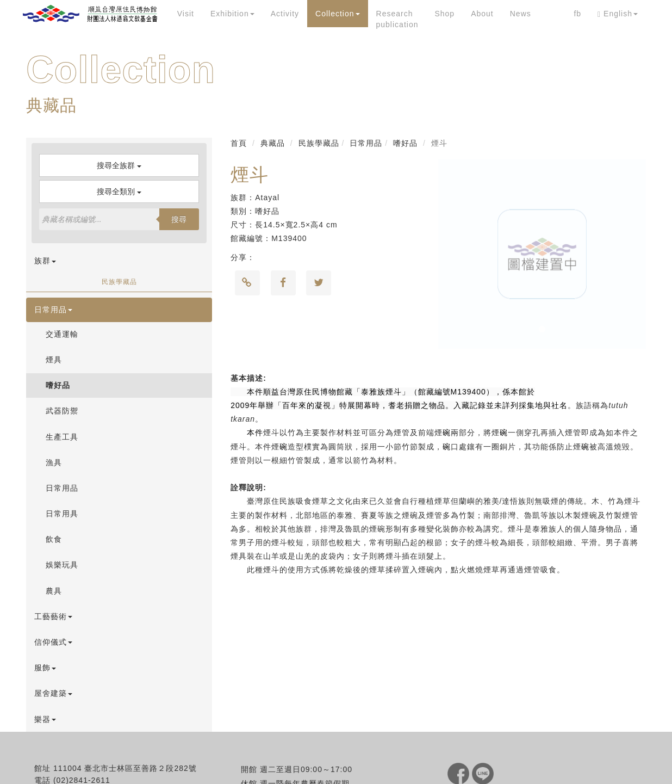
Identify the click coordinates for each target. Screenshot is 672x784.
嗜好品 (58, 385)
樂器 (45, 719)
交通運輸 (62, 334)
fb (577, 14)
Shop (444, 14)
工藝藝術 (53, 616)
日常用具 (62, 514)
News (521, 14)
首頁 (239, 143)
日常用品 (53, 310)
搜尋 (179, 219)
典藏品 (273, 143)
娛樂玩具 (62, 565)
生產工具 (62, 437)
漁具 (54, 462)
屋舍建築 (53, 693)
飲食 (54, 539)
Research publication (397, 19)
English (618, 14)
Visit (186, 14)
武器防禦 (62, 411)
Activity (285, 14)
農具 (54, 591)
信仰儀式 (53, 642)
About (482, 14)
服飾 (45, 668)
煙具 (54, 360)
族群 (45, 261)
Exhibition (232, 14)
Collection (337, 14)
